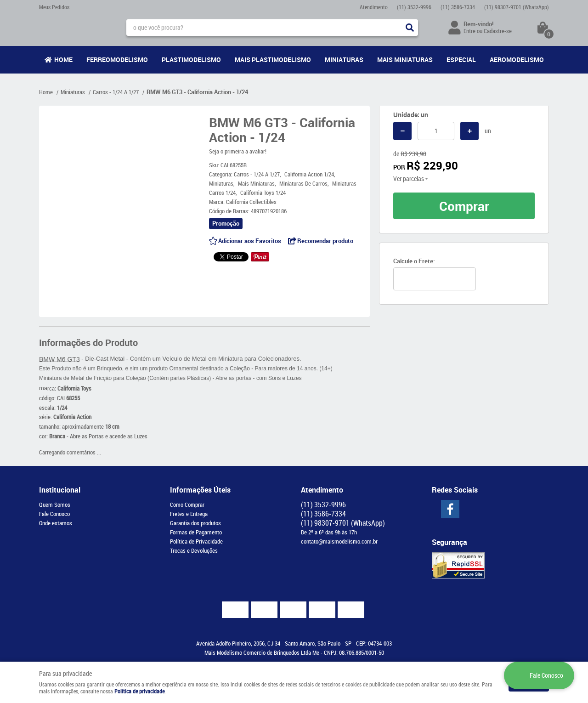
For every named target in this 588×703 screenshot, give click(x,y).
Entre (469, 31)
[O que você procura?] (410, 28)
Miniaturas (344, 60)
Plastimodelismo (191, 60)
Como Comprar (187, 505)
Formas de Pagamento (196, 532)
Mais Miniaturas (405, 60)
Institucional (60, 490)
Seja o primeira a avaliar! (238, 151)
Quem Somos (55, 505)
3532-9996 (414, 7)
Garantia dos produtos (195, 523)
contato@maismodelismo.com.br (339, 541)
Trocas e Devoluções (194, 550)
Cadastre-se (498, 31)
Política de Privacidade (196, 541)
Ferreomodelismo (117, 60)
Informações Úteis (200, 490)
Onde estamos (56, 523)
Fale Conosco (54, 514)
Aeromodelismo (517, 60)
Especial (461, 60)
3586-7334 (458, 7)
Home (63, 60)
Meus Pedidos (54, 7)
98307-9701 (517, 7)
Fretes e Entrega (189, 514)
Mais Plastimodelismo (273, 60)
